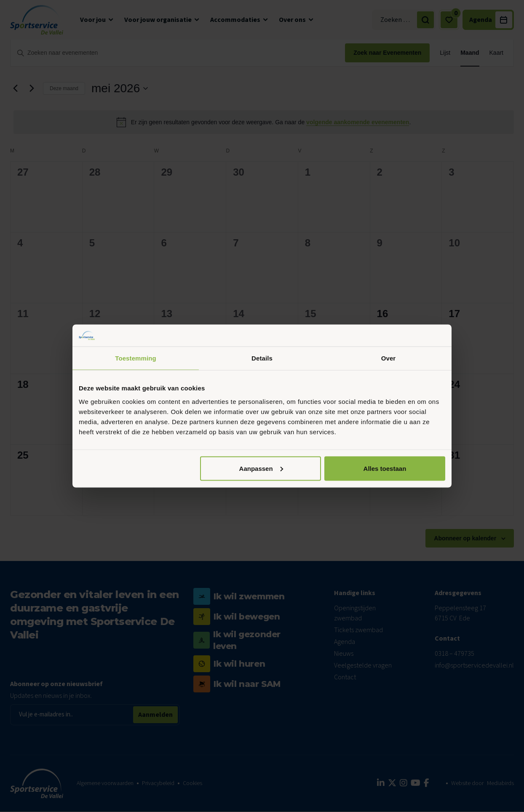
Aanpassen (261, 468)
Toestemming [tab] (136, 358)
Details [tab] (262, 358)
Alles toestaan (385, 468)
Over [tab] (389, 358)
